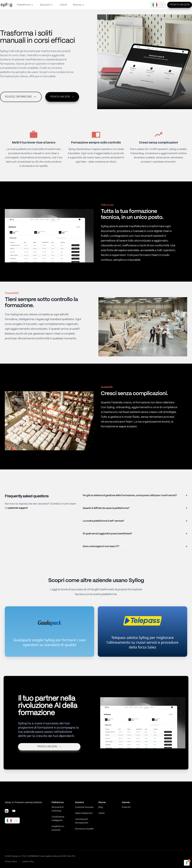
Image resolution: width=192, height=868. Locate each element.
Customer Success (84, 807)
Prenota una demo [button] (62, 97)
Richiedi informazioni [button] (21, 97)
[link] (49, 632)
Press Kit (126, 807)
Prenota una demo (180, 5)
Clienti (63, 5)
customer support (18, 508)
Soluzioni (47, 5)
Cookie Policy (28, 862)
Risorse (79, 5)
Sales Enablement (84, 813)
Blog (101, 807)
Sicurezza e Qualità (84, 829)
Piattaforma (25, 5)
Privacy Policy (11, 862)
